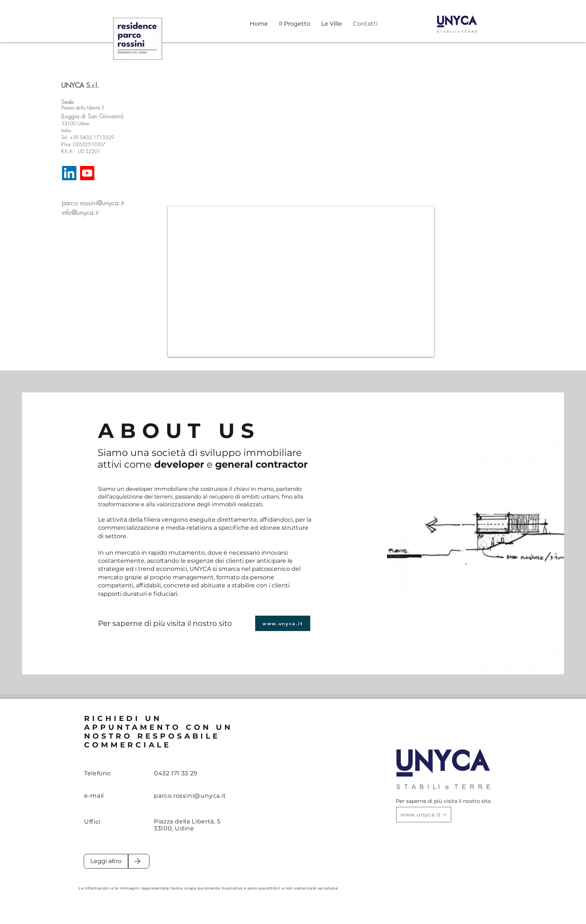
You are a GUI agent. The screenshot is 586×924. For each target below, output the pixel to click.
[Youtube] (87, 173)
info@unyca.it (80, 212)
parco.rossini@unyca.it (93, 203)
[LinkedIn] (69, 173)
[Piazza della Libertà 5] (87, 108)
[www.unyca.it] (283, 623)
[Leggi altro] (106, 861)
